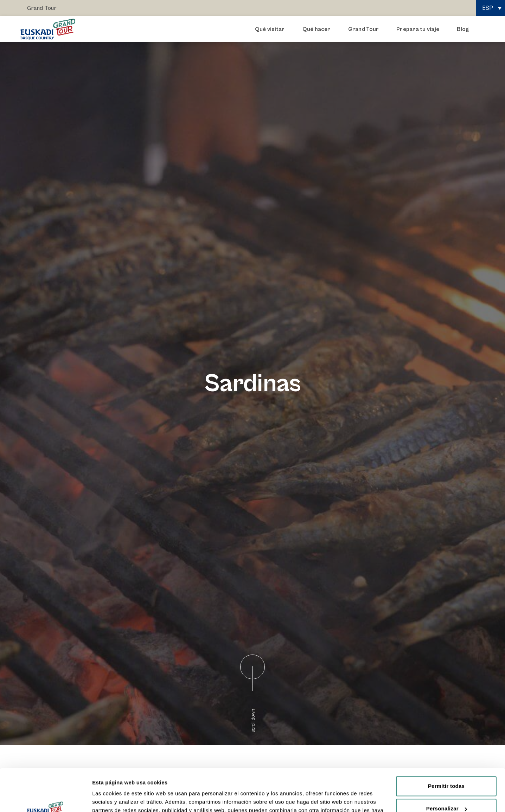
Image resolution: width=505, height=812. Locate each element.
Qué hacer (318, 29)
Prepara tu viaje (420, 29)
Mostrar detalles (113, 798)
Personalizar (447, 769)
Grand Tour (42, 8)
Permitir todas (446, 746)
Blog (463, 29)
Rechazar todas (446, 791)
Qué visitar (272, 29)
